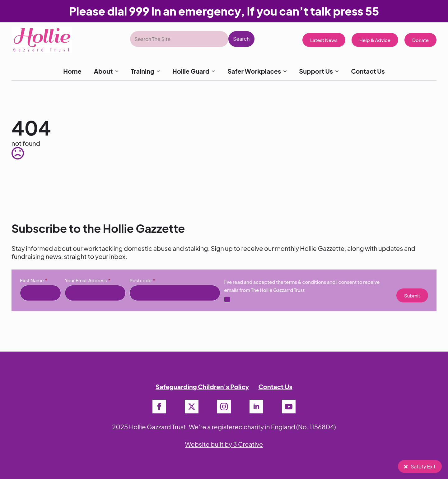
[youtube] (289, 407)
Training (142, 71)
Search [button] (241, 39)
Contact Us (368, 71)
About (103, 71)
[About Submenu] (119, 71)
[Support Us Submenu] (339, 71)
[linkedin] (256, 407)
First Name (34, 280)
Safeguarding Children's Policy (202, 387)
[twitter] (192, 407)
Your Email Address (88, 280)
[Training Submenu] (160, 71)
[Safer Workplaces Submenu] (287, 71)
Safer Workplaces (254, 71)
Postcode (142, 280)
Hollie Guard (191, 71)
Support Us (316, 71)
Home (72, 71)
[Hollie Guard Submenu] (215, 71)
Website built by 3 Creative (224, 444)
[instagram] (224, 407)
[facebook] (159, 407)
